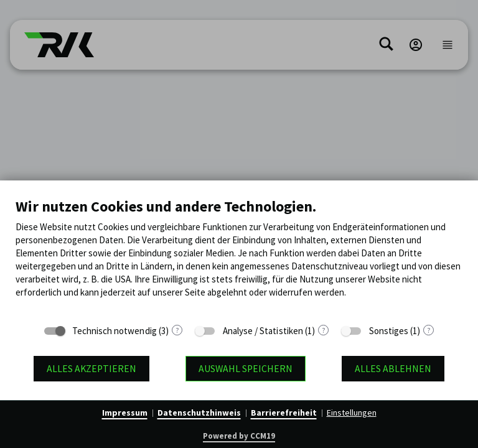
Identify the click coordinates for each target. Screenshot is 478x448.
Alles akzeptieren (91, 369)
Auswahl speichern (246, 369)
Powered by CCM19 (239, 436)
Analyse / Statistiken (263, 331)
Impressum (125, 413)
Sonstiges (389, 331)
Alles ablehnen (393, 369)
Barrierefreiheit (284, 413)
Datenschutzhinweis (199, 413)
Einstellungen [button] (352, 413)
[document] (239, 257)
